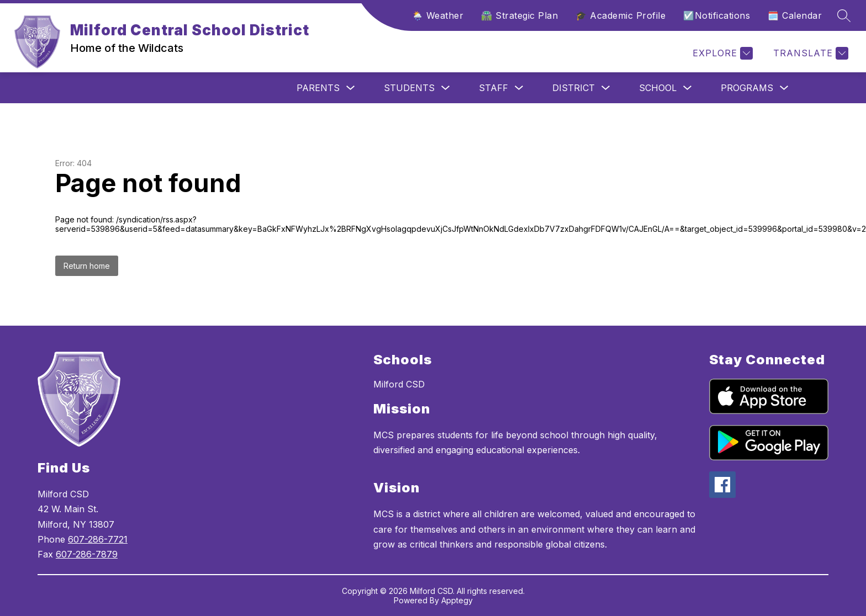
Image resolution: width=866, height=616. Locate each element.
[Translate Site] (809, 53)
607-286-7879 (87, 554)
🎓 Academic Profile (621, 15)
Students (409, 88)
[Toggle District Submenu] (606, 88)
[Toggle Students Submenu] (446, 88)
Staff (493, 88)
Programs (747, 88)
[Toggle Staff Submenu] (519, 88)
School (658, 88)
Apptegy (457, 600)
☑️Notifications (717, 15)
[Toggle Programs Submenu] (784, 88)
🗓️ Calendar (795, 15)
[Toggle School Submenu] (688, 88)
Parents (318, 88)
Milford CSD (399, 384)
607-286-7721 (98, 539)
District (574, 88)
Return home (87, 266)
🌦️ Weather (438, 15)
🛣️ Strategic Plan (519, 15)
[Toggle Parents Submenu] (351, 88)
